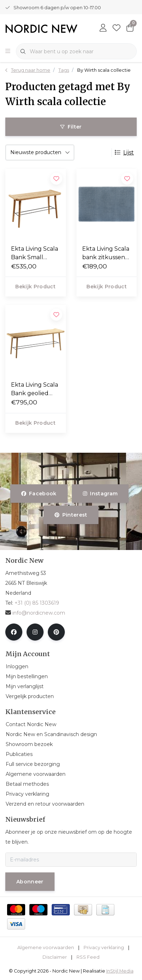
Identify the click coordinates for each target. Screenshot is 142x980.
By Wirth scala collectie (104, 70)
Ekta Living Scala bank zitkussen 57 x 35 (106, 254)
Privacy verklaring (104, 948)
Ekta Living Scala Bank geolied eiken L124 (35, 390)
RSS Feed (88, 957)
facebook (39, 494)
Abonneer (30, 882)
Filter (71, 127)
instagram (100, 494)
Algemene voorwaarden (46, 948)
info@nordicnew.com (35, 613)
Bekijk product (35, 287)
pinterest (71, 515)
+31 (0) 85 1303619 (37, 603)
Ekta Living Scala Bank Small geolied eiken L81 (35, 254)
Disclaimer (55, 957)
